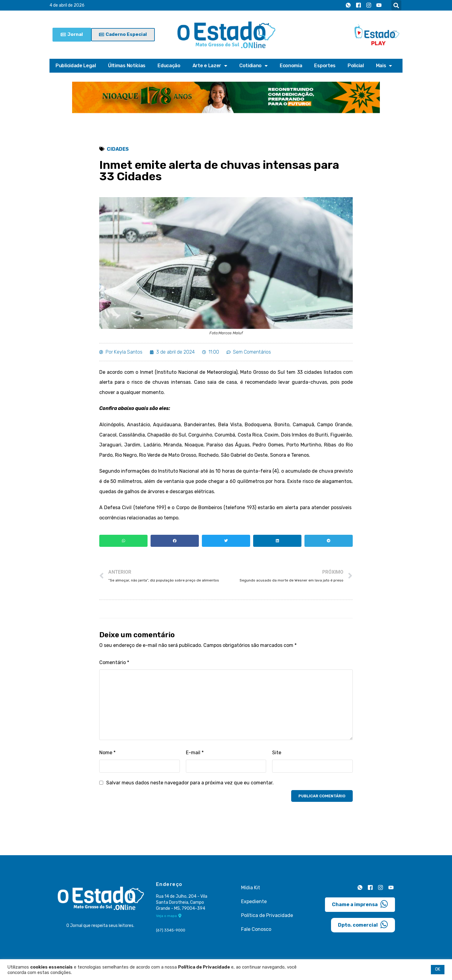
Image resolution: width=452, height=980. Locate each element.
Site (277, 753)
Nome (107, 753)
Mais (384, 66)
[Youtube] (379, 5)
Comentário (114, 662)
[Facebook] (358, 5)
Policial (356, 66)
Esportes (325, 66)
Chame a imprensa (360, 904)
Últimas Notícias (127, 66)
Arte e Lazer (210, 66)
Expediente (254, 901)
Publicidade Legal (76, 66)
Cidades (118, 149)
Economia (291, 66)
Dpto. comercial (363, 925)
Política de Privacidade (267, 915)
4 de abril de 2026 (67, 5)
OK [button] (438, 969)
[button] (396, 5)
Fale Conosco (256, 929)
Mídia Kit (251, 888)
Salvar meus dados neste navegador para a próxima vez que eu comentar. (190, 783)
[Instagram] (369, 5)
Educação (169, 66)
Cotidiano (253, 66)
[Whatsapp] (348, 5)
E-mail (195, 753)
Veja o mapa (169, 916)
